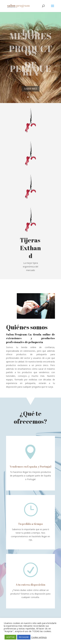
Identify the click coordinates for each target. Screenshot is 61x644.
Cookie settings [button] (39, 637)
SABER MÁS (31, 94)
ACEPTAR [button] (10, 637)
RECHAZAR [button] (24, 637)
